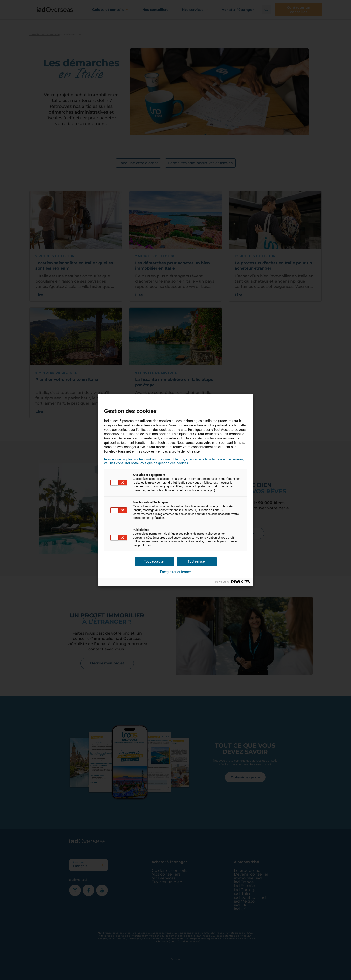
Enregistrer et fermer (176, 572)
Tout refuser (197, 561)
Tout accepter (154, 561)
